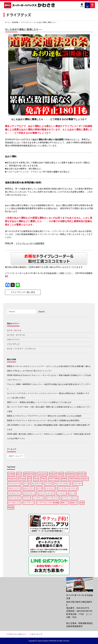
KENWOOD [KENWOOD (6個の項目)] (70, 474)
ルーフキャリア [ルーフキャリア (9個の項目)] (53, 498)
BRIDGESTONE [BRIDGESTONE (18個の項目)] (30, 474)
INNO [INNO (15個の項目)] (61, 474)
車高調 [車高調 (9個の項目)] (11, 507)
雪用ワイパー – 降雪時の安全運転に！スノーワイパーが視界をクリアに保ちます (39, 402)
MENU (92, 5)
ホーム (7, 22)
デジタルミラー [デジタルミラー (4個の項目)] (14, 493)
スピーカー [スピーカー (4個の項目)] (78, 484)
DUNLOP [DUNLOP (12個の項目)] (53, 474)
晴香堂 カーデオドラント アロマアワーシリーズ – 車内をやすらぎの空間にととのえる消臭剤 (44, 416)
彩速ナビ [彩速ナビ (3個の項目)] (74, 503)
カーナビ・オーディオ (16, 335)
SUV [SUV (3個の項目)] (29, 479)
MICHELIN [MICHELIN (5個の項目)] (81, 474)
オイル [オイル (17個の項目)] (26, 484)
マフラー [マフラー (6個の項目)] (27, 498)
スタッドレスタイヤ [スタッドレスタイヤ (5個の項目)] (62, 484)
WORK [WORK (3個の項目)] (64, 479)
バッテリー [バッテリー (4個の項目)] (62, 493)
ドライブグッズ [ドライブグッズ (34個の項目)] (29, 493)
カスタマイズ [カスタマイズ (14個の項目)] (37, 484)
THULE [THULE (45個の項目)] (44, 479)
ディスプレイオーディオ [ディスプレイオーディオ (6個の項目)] (68, 488)
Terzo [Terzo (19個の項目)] (36, 479)
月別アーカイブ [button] (15, 456)
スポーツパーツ (13, 340)
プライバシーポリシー (17, 634)
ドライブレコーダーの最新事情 (30, 243)
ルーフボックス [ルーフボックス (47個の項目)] (14, 503)
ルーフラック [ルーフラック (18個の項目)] (29, 503)
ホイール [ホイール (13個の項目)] (72, 493)
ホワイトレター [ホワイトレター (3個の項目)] (14, 498)
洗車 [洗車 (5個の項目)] (82, 503)
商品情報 (15, 22)
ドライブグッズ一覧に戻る (23, 292)
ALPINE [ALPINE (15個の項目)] (11, 474)
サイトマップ (37, 634)
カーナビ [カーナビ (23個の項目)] (48, 484)
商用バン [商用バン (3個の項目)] (64, 503)
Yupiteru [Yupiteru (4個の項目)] (85, 479)
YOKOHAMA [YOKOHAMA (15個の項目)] (74, 479)
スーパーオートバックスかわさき (30, 5)
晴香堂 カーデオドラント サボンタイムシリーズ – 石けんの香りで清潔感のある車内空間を (43, 420)
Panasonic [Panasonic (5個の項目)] (12, 479)
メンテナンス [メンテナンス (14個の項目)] (38, 498)
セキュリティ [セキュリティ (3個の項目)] (29, 488)
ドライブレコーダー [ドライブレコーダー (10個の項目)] (46, 493)
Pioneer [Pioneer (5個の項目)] (22, 479)
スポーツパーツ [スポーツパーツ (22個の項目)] (14, 488)
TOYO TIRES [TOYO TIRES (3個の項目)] (54, 479)
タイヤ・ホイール (14, 330)
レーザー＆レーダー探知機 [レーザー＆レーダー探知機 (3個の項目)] (47, 503)
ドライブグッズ (26, 22)
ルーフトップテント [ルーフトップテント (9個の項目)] (70, 498)
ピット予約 (87, 5)
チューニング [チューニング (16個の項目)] (50, 488)
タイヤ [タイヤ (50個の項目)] (39, 488)
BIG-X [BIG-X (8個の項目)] (19, 474)
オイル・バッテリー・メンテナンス (21, 349)
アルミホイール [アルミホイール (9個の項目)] (14, 484)
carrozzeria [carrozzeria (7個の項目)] (43, 474)
